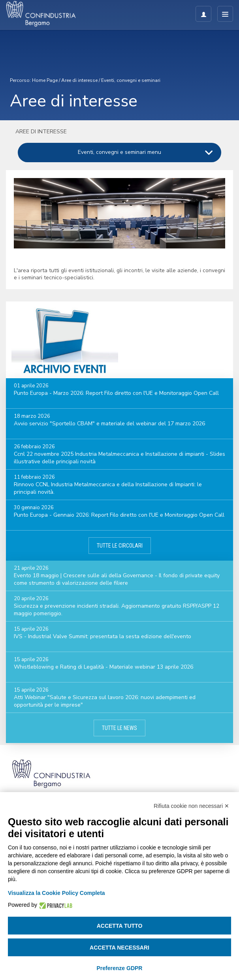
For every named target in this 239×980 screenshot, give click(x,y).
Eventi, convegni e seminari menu (119, 152)
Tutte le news (119, 728)
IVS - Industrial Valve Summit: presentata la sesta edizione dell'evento (103, 636)
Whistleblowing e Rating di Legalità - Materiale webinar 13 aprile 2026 (104, 667)
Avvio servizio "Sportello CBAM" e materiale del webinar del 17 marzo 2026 (109, 424)
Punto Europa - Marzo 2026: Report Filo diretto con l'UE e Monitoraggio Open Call (116, 393)
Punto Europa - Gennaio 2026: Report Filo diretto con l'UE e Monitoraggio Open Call (119, 515)
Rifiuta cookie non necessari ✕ (191, 806)
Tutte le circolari (120, 546)
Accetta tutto (120, 926)
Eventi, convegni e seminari (131, 80)
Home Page (45, 80)
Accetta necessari (119, 948)
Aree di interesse (79, 80)
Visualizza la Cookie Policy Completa (56, 893)
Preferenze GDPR (120, 968)
